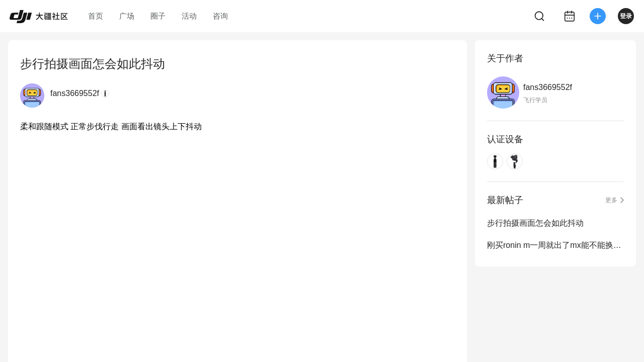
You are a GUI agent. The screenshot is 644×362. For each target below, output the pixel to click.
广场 (127, 16)
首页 (96, 16)
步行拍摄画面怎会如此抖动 (535, 223)
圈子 (158, 16)
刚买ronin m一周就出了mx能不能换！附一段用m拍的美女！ (555, 245)
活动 (189, 16)
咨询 (220, 16)
